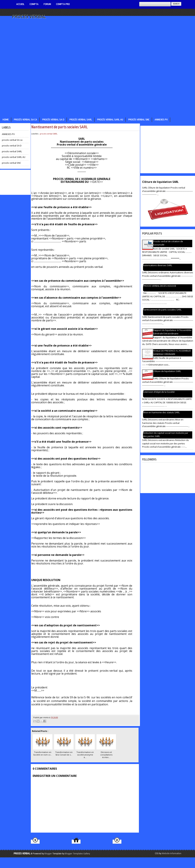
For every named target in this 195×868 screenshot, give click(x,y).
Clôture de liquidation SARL (160, 182)
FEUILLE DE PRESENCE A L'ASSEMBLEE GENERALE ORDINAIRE (172, 352)
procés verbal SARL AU (110, 120)
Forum (47, 4)
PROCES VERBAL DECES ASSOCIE (160, 286)
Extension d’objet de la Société (159, 392)
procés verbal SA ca (25, 120)
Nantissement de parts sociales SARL (60, 127)
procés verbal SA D (53, 120)
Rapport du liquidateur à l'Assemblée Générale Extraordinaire (172, 332)
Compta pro (63, 4)
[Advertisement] (81, 64)
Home (6, 120)
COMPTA (34, 4)
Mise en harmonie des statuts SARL (161, 412)
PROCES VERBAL (29, 16)
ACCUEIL (20, 4)
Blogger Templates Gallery (77, 854)
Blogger (48, 854)
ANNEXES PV (161, 120)
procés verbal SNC (139, 120)
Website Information (172, 853)
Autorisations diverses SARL (158, 265)
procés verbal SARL (81, 120)
